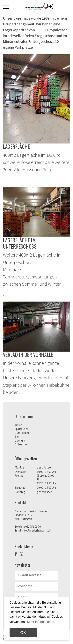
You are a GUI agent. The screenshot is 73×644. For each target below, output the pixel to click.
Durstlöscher (23, 433)
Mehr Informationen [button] (41, 622)
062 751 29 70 (33, 527)
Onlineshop (22, 445)
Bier (17, 437)
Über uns (20, 441)
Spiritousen (22, 429)
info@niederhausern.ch (36, 531)
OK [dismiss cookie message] (23, 633)
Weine (18, 425)
